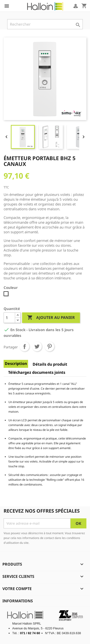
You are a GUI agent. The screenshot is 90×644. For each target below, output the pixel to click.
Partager (24, 346)
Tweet (37, 346)
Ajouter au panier (51, 318)
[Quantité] (9, 318)
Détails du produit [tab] (50, 364)
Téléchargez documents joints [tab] (37, 372)
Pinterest (49, 346)
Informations (18, 601)
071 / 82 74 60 (30, 633)
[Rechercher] (45, 24)
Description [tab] (16, 363)
